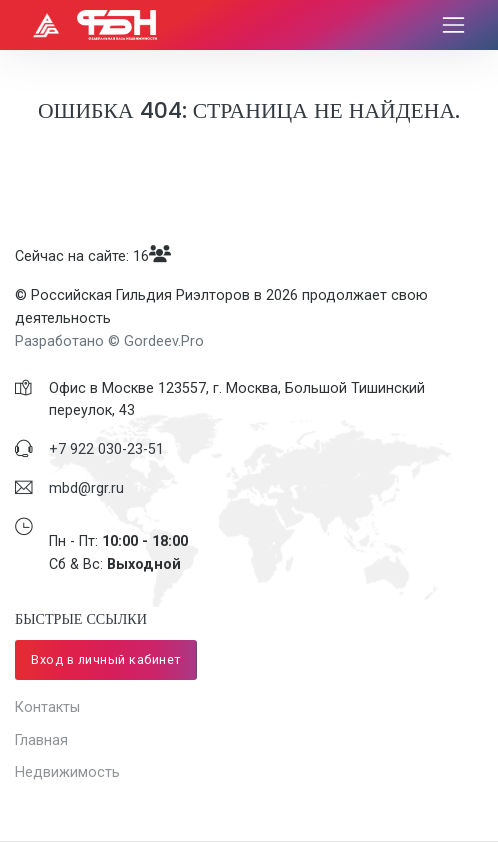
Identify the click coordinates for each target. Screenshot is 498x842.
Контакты (47, 707)
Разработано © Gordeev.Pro (109, 341)
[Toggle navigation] (453, 25)
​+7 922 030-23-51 (106, 449)
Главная (41, 740)
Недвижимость (67, 772)
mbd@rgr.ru (86, 488)
